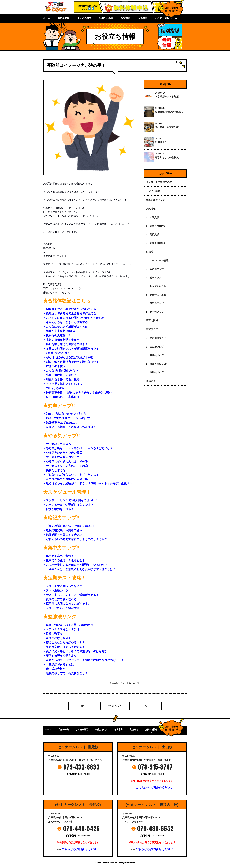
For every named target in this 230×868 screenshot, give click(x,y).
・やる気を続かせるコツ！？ (61, 457)
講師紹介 (151, 381)
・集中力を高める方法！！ (60, 556)
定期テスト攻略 (158, 295)
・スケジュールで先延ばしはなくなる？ (68, 505)
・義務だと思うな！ (56, 470)
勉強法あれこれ (158, 286)
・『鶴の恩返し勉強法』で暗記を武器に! (69, 526)
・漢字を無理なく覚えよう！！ (63, 656)
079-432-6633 (82, 767)
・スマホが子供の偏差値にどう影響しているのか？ (75, 565)
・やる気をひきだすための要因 (63, 453)
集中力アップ (157, 312)
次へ (147, 706)
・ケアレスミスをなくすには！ (63, 629)
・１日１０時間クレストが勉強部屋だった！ (71, 349)
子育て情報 (152, 320)
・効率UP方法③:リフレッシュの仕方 (66, 418)
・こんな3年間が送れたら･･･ (61, 371)
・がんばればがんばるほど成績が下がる (68, 357)
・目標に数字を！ (54, 634)
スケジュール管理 (159, 261)
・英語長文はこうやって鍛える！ (64, 647)
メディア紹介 (153, 191)
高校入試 (154, 235)
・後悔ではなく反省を (57, 638)
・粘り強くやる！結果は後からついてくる (70, 309)
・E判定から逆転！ (55, 388)
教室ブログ (152, 329)
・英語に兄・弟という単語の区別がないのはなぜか (75, 651)
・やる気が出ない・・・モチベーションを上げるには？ (78, 448)
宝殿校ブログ (157, 355)
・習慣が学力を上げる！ (58, 509)
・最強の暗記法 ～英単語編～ (63, 530)
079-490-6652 (155, 829)
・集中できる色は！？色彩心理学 (64, 560)
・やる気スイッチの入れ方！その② (65, 466)
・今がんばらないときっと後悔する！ (67, 322)
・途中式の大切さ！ (56, 669)
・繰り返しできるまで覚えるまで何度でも (70, 313)
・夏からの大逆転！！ (57, 335)
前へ (83, 706)
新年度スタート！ (165, 142)
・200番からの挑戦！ (58, 353)
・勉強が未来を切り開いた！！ (63, 331)
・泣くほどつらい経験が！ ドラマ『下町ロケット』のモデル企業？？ (88, 483)
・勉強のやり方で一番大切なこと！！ (67, 673)
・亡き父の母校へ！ (56, 366)
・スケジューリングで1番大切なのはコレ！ (70, 500)
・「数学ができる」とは (58, 664)
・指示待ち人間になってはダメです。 (67, 604)
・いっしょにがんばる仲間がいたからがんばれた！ (75, 318)
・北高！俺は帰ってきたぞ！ (61, 375)
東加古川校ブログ (159, 364)
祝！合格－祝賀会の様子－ (169, 127)
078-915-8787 (155, 767)
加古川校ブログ (158, 338)
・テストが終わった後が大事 (61, 608)
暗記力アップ (157, 303)
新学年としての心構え (167, 157)
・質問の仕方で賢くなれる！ (61, 599)
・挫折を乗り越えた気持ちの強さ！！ (67, 344)
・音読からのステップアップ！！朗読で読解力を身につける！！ (84, 660)
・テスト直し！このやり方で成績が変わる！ (71, 595)
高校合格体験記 (158, 243)
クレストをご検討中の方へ (160, 182)
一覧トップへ (115, 706)
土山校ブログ (157, 347)
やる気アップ (157, 269)
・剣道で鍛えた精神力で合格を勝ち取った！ (71, 362)
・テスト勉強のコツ (56, 590)
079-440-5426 (82, 829)
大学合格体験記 (158, 226)
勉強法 (150, 252)
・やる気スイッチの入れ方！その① (65, 461)
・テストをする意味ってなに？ (63, 586)
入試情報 (151, 209)
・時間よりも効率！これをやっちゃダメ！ (70, 427)
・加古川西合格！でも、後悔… (63, 379)
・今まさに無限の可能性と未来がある (67, 479)
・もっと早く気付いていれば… (63, 384)
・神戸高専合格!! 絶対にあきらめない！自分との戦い (77, 393)
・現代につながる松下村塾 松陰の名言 (68, 625)
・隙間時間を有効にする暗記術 (63, 535)
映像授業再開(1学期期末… (169, 112)
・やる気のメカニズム (57, 444)
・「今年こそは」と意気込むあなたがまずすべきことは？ (79, 569)
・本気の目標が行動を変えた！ (64, 340)
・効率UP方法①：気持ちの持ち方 (65, 414)
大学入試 (154, 217)
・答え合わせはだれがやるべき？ (64, 642)
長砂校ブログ (157, 372)
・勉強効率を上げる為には (60, 423)
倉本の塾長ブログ (118, 683)
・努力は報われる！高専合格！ (63, 397)
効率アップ (155, 278)
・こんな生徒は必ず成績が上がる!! (65, 327)
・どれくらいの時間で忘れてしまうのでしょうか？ (75, 539)
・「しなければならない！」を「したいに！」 (72, 475)
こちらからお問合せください (154, 788)
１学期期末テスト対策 (167, 97)
